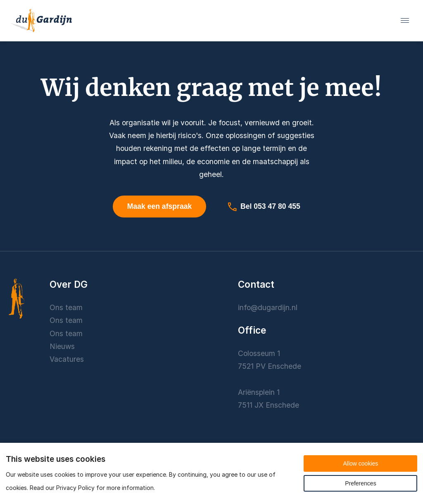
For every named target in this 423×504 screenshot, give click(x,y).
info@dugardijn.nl (268, 307)
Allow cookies (360, 463)
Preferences (360, 483)
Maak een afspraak (159, 206)
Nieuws (62, 346)
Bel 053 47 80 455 (264, 207)
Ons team (66, 307)
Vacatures (67, 359)
